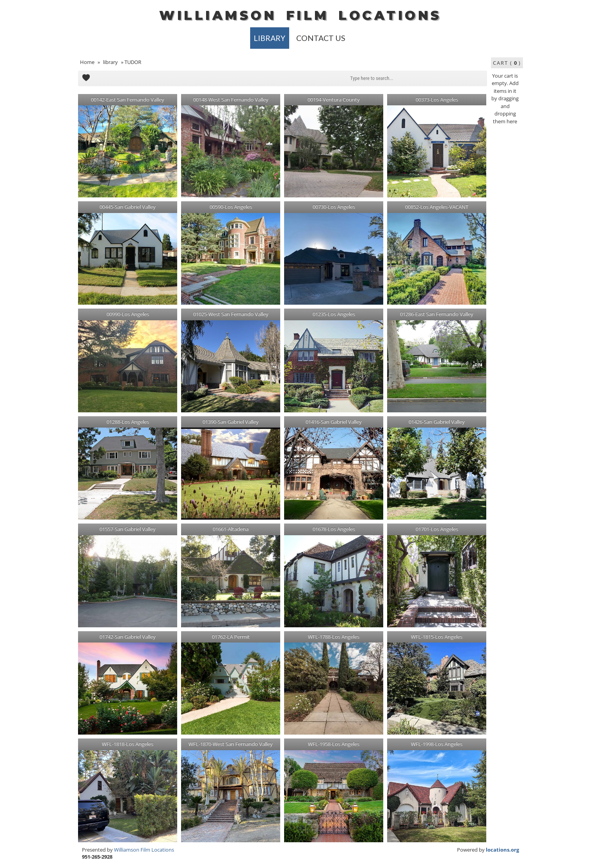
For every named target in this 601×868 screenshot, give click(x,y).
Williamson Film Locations (144, 850)
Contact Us (321, 38)
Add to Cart (86, 78)
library (269, 38)
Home (87, 62)
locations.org (502, 850)
